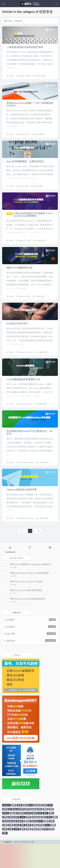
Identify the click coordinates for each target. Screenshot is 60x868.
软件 (46, 853)
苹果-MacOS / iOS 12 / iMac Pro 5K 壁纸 (26, 605)
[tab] (10, 571)
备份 (49, 841)
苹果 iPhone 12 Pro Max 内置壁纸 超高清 (27, 623)
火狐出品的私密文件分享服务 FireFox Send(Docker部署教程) (33, 225)
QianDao (6, 829)
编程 (22, 853)
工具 (44, 829)
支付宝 (41, 849)
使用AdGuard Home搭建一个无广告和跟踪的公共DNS (30, 110)
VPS (47, 849)
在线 (11, 853)
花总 (39, 833)
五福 (34, 849)
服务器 (20, 845)
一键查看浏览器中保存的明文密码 (25, 50)
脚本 (27, 833)
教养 (28, 849)
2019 (17, 849)
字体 (28, 853)
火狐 (5, 849)
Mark (12, 78)
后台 (43, 841)
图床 (5, 857)
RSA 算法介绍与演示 (17, 339)
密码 (26, 845)
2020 (22, 841)
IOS (31, 829)
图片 (51, 837)
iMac (15, 833)
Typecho (36, 841)
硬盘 (45, 833)
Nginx (13, 837)
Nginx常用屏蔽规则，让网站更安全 (25, 169)
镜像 (34, 837)
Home (8, 21)
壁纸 (14, 829)
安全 (20, 829)
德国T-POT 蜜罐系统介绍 (19, 281)
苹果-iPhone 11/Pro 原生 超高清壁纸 (26, 614)
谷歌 (52, 845)
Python (33, 845)
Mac (25, 829)
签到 (51, 833)
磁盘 (55, 841)
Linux (33, 833)
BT (10, 833)
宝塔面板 (21, 837)
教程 (46, 845)
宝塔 (5, 833)
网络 (22, 849)
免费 (21, 833)
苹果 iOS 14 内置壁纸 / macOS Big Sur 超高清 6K (30, 588)
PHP (40, 837)
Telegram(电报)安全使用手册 (22, 513)
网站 (34, 853)
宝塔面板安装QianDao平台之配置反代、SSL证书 (30, 453)
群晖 (28, 841)
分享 (17, 853)
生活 (50, 829)
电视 (53, 849)
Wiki (40, 845)
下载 (5, 841)
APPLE (6, 837)
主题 (11, 849)
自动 (11, 841)
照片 (17, 841)
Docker (37, 829)
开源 (40, 853)
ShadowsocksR (9, 845)
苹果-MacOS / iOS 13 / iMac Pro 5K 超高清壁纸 (29, 597)
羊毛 (52, 853)
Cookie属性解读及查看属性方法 (23, 398)
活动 (28, 837)
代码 (5, 853)
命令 (46, 837)
